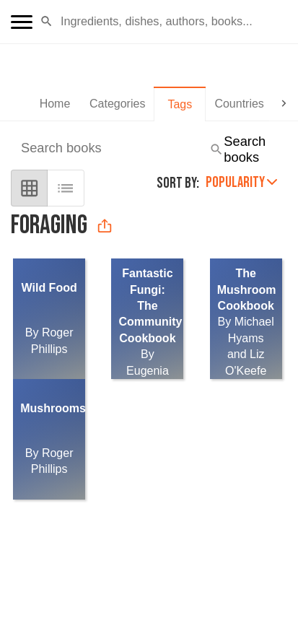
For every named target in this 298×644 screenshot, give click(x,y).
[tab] (55, 104)
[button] (47, 22)
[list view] (65, 188)
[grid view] (29, 188)
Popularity (241, 182)
